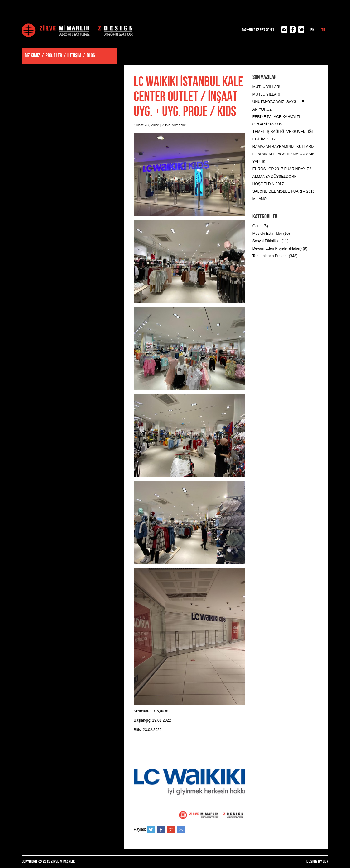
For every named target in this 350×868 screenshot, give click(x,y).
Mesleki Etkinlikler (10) (271, 234)
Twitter (151, 830)
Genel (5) (260, 226)
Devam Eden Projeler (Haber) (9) (280, 248)
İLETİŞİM (74, 56)
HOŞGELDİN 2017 (268, 184)
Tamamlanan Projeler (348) (275, 256)
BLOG (91, 56)
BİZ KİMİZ (32, 56)
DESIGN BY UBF (317, 862)
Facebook (161, 830)
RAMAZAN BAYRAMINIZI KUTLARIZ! (284, 147)
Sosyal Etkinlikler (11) (270, 241)
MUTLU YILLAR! (266, 87)
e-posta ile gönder (181, 830)
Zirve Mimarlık (77, 30)
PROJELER (54, 56)
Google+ (171, 830)
